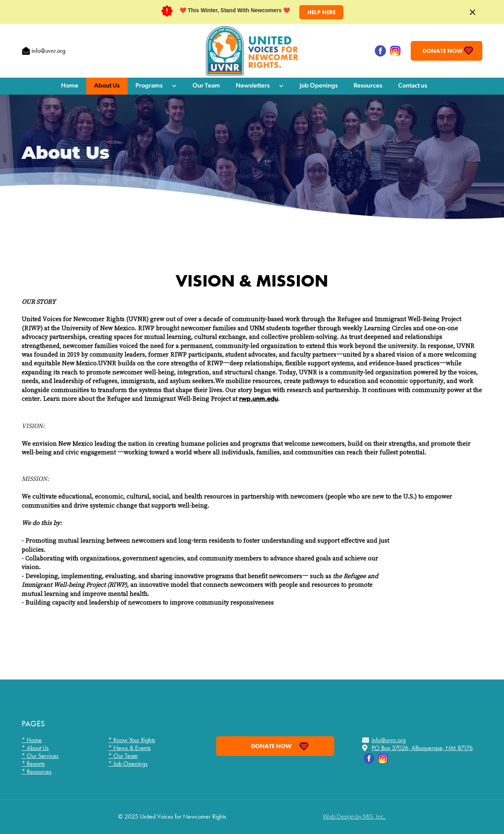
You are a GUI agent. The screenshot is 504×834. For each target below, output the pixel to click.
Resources (368, 86)
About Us (107, 86)
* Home (32, 740)
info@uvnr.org (48, 51)
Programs (149, 86)
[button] (156, 86)
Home (70, 86)
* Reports (33, 764)
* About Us (35, 748)
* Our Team (123, 756)
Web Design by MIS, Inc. (354, 817)
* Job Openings (128, 764)
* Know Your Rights (132, 740)
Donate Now (443, 51)
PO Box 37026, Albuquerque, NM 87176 (422, 748)
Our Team (206, 86)
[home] (252, 51)
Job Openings (319, 86)
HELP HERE (321, 12)
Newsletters (253, 86)
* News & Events (130, 748)
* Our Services (40, 756)
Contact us (413, 86)
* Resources (37, 772)
